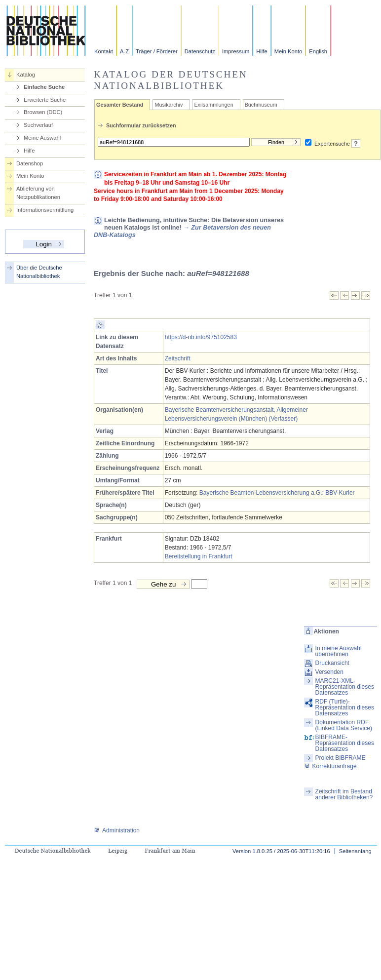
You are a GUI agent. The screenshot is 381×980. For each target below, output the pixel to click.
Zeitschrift (178, 358)
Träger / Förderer (157, 51)
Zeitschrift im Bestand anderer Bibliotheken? (344, 794)
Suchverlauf (38, 125)
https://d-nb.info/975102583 (201, 337)
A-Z (124, 51)
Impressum (236, 51)
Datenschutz (200, 51)
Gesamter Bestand (120, 105)
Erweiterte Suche (45, 100)
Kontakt (104, 51)
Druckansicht (332, 663)
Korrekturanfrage (330, 766)
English (318, 51)
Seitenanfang (355, 851)
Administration (117, 830)
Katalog (26, 75)
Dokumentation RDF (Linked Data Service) (344, 725)
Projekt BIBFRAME (341, 758)
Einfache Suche (44, 87)
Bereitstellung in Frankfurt (199, 556)
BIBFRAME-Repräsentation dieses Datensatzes (345, 743)
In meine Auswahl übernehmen (339, 651)
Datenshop (30, 163)
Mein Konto (288, 51)
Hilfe (262, 51)
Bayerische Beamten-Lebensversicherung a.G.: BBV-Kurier (277, 493)
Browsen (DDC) (43, 112)
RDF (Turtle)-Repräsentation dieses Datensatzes (345, 707)
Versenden (329, 672)
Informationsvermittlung (45, 210)
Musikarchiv (169, 105)
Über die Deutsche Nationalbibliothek (39, 272)
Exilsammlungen (213, 105)
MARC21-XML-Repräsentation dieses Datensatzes (345, 687)
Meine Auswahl (42, 138)
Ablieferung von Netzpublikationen (38, 193)
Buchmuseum (261, 105)
